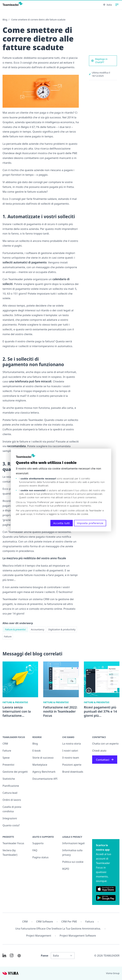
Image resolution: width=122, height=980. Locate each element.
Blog (5, 20)
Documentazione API (45, 779)
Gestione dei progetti (15, 772)
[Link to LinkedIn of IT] (4, 955)
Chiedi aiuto (99, 751)
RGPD (66, 869)
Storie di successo (43, 758)
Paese (45, 956)
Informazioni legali (73, 843)
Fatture (8, 636)
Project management (39, 936)
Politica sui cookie (73, 862)
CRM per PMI (69, 922)
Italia (108, 5)
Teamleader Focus (13, 843)
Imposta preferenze (90, 523)
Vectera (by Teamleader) (10, 853)
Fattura (90, 922)
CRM (5, 744)
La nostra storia (72, 744)
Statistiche (9, 779)
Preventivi (8, 765)
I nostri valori (70, 751)
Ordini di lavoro (12, 800)
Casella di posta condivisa (12, 809)
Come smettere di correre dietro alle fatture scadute (38, 20)
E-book (37, 751)
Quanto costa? (11, 825)
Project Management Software (78, 936)
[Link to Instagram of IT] (12, 955)
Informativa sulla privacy (72, 853)
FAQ (35, 850)
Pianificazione (11, 786)
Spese (6, 758)
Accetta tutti (62, 523)
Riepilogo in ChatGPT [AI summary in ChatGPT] (99, 61)
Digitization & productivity (62, 629)
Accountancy (38, 629)
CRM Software (45, 922)
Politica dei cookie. (78, 514)
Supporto (38, 843)
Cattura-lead (10, 793)
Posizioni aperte (72, 765)
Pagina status (40, 857)
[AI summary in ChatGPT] (19, 956)
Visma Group (113, 973)
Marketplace (40, 765)
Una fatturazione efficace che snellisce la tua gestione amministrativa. (58, 929)
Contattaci (105, 760)
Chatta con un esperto (105, 744)
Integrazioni (10, 818)
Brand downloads (73, 772)
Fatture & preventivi (15, 629)
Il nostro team (71, 758)
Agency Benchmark (44, 772)
